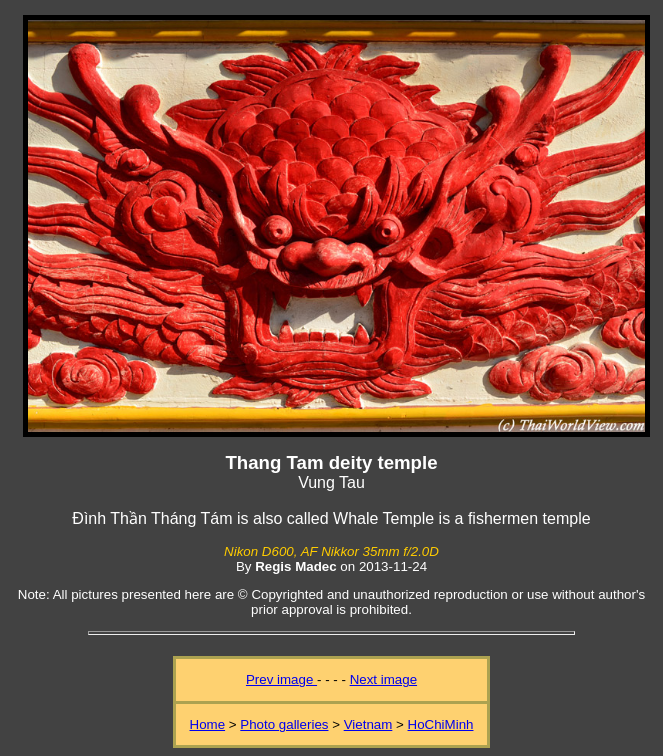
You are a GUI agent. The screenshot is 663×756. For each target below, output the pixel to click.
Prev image (281, 679)
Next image (383, 679)
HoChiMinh (441, 724)
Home (208, 724)
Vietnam (368, 724)
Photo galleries (284, 724)
